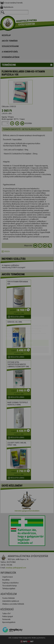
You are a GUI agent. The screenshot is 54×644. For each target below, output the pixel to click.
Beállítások (27, 336)
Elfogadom (27, 329)
